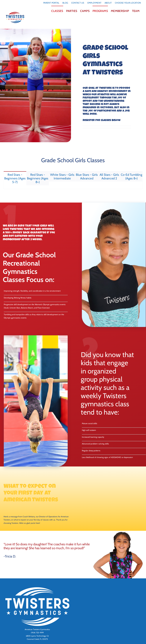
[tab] (15, 178)
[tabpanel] (73, 187)
